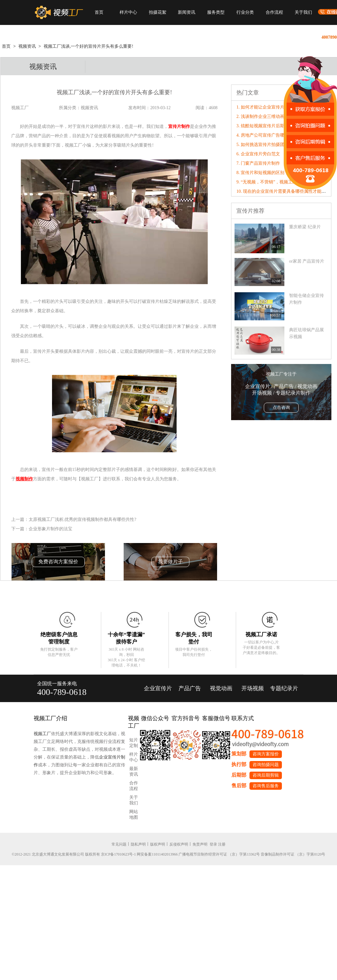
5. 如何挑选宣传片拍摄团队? (263, 145)
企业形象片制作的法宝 (50, 529)
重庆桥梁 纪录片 (305, 227)
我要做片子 (170, 562)
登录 (213, 844)
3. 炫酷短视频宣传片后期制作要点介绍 (273, 126)
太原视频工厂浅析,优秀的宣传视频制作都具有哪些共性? (83, 519)
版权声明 (158, 844)
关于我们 (303, 12)
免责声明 (200, 844)
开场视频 (253, 688)
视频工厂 (42, 734)
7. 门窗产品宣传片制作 (258, 163)
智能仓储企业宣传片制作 (306, 299)
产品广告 (190, 688)
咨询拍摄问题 (266, 765)
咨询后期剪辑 (266, 775)
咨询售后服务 (266, 786)
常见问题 (119, 844)
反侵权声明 (179, 844)
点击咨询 (281, 408)
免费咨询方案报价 (58, 562)
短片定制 (134, 743)
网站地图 (134, 815)
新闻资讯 (187, 12)
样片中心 (128, 12)
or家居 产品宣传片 (307, 261)
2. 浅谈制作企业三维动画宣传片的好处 (273, 116)
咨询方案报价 (266, 754)
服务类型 (216, 12)
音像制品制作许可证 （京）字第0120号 (293, 854)
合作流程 (274, 12)
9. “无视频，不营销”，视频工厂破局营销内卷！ (282, 182)
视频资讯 (27, 46)
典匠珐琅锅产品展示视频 (306, 333)
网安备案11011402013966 (157, 854)
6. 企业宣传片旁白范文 (258, 154)
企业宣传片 (158, 688)
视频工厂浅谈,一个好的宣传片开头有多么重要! (88, 46)
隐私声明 (138, 844)
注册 (222, 844)
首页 (99, 12)
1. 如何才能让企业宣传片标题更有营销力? (277, 107)
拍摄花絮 (158, 12)
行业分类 (245, 12)
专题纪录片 (284, 688)
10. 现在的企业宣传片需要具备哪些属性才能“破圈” (285, 191)
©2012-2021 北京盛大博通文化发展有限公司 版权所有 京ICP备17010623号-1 (74, 854)
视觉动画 (221, 688)
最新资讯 (134, 771)
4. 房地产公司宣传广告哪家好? (266, 135)
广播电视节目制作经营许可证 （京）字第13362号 (219, 854)
